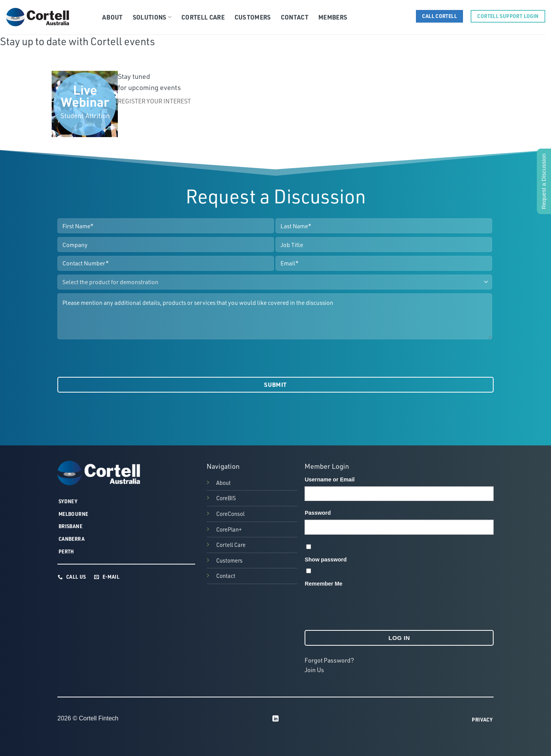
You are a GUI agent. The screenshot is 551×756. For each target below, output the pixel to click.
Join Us (314, 670)
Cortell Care (203, 17)
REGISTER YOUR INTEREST (155, 101)
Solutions (152, 17)
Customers (253, 17)
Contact (295, 17)
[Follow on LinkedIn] (275, 719)
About (112, 17)
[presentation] (116, 358)
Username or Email (329, 479)
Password (318, 513)
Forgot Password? (329, 660)
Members (333, 17)
